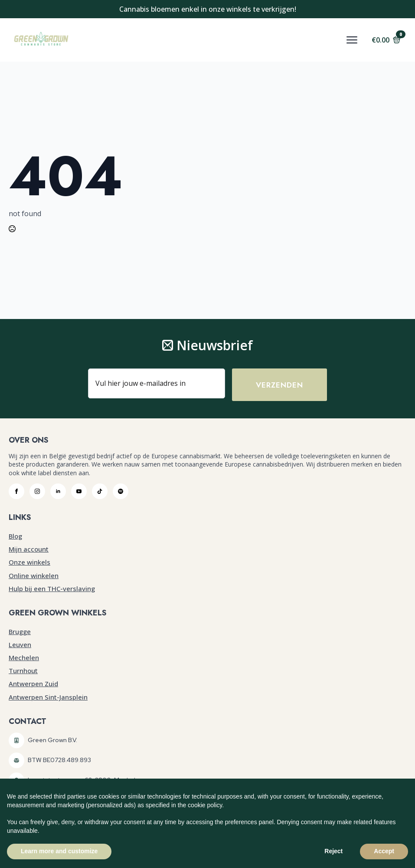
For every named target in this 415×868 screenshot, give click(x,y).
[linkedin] (58, 492)
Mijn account (29, 549)
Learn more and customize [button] (59, 851)
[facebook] (16, 492)
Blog (15, 536)
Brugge (20, 631)
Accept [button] (384, 851)
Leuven (20, 645)
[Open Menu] (352, 40)
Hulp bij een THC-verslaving (52, 589)
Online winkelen (34, 575)
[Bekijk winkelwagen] (386, 40)
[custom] (100, 492)
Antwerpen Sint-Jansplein (48, 697)
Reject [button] (333, 851)
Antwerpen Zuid (33, 684)
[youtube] (79, 492)
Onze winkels (29, 562)
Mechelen (24, 658)
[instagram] (37, 492)
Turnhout (23, 671)
